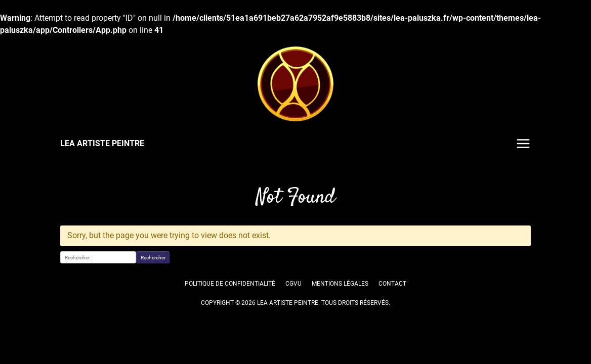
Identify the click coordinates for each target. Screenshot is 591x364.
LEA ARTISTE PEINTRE (102, 143)
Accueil (70, 175)
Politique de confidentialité (230, 284)
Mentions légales (340, 284)
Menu (523, 144)
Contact (393, 284)
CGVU (293, 284)
